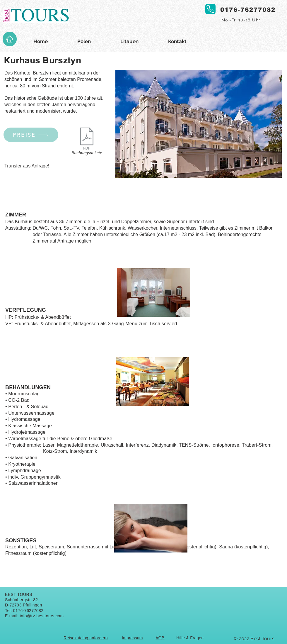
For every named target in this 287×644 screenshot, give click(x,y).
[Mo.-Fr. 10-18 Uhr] (241, 20)
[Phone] (210, 9)
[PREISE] (31, 135)
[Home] (10, 39)
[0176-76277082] (248, 10)
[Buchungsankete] (87, 143)
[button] (199, 124)
